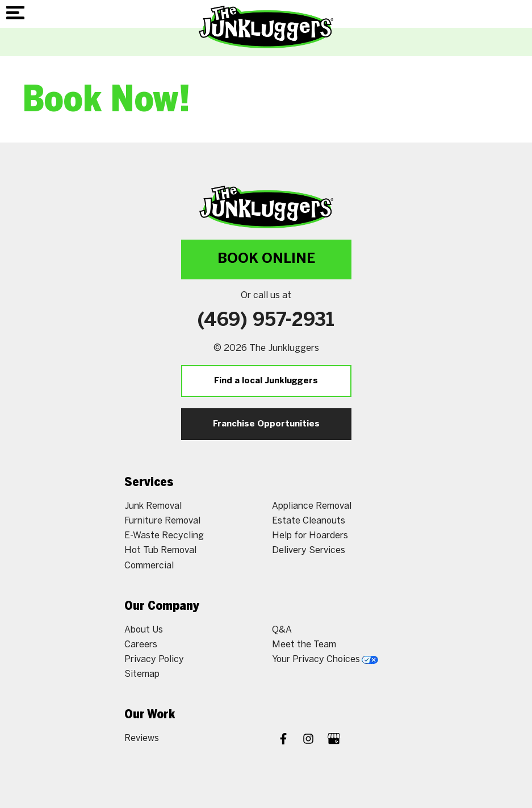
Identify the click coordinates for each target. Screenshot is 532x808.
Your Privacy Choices (325, 660)
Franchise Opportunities (266, 424)
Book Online (266, 259)
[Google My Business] (334, 740)
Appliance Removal (312, 506)
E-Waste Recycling (164, 536)
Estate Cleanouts (309, 521)
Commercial (149, 566)
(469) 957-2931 (266, 321)
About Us (144, 630)
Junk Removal (153, 506)
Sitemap (142, 674)
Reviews (142, 738)
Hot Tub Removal (160, 550)
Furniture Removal (162, 521)
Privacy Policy (154, 660)
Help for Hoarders (310, 536)
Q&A (282, 630)
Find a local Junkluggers (266, 381)
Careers (141, 645)
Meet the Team (304, 645)
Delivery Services (309, 550)
